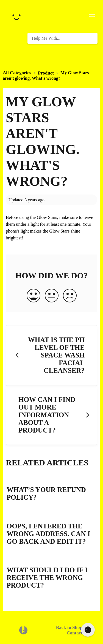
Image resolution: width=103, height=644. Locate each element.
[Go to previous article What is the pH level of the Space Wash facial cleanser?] (51, 355)
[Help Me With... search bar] (62, 38)
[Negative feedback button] (70, 296)
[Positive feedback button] (34, 296)
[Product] (47, 73)
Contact (74, 633)
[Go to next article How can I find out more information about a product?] (51, 415)
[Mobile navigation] (92, 16)
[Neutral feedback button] (52, 296)
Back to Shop (69, 627)
